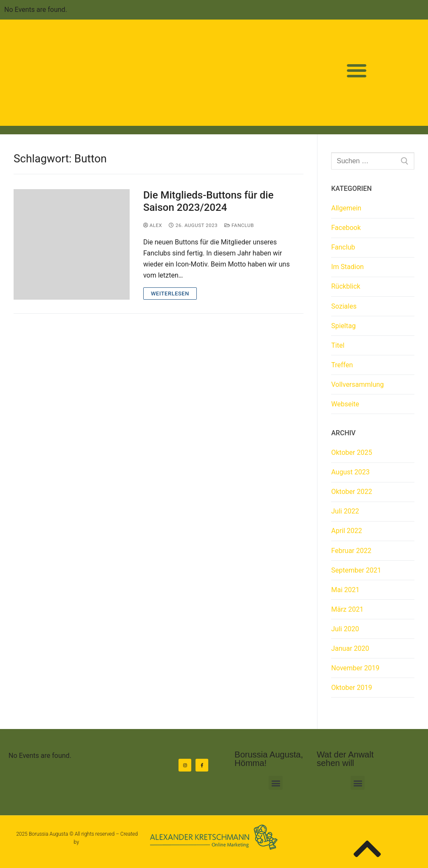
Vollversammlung (357, 384)
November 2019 (355, 668)
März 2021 (347, 609)
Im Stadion (347, 267)
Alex (153, 225)
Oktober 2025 (351, 452)
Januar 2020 (350, 648)
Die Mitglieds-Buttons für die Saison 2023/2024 (208, 201)
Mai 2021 (345, 590)
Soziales (344, 306)
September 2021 (356, 570)
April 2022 (347, 531)
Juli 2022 (345, 511)
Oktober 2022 (351, 492)
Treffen (342, 365)
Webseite (345, 404)
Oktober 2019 (351, 688)
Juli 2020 (345, 629)
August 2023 (350, 472)
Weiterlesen (170, 294)
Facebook (346, 228)
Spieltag (343, 326)
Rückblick (346, 286)
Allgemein (346, 208)
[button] (357, 70)
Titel (338, 345)
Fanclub (239, 225)
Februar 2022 (351, 551)
